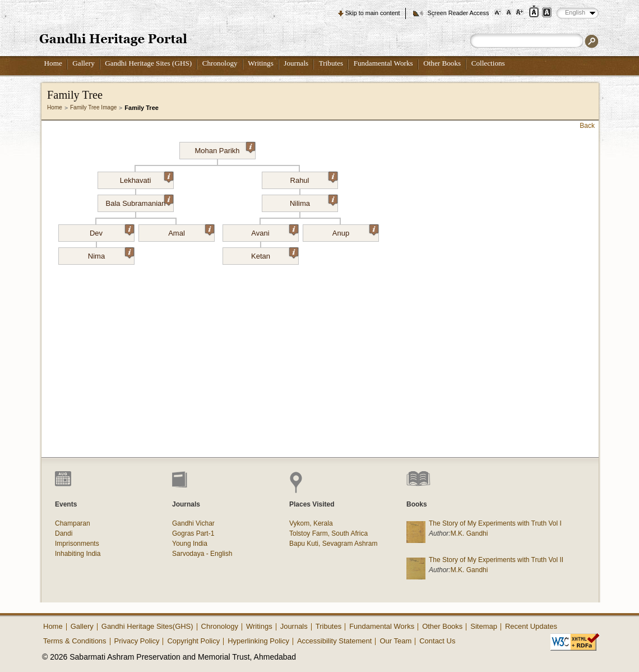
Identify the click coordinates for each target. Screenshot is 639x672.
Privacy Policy (137, 641)
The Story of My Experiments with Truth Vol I (495, 523)
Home (53, 63)
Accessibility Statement (335, 641)
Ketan (275, 254)
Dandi (64, 533)
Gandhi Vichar (193, 523)
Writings (261, 63)
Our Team (395, 641)
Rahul (314, 178)
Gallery (84, 63)
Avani (274, 231)
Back (587, 126)
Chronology (220, 63)
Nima (111, 254)
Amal (191, 231)
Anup (355, 231)
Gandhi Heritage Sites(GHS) (147, 626)
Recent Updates (531, 626)
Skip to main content (373, 13)
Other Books (442, 63)
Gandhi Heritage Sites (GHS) (148, 63)
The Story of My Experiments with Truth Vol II (496, 560)
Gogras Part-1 (193, 533)
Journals (296, 63)
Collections (488, 63)
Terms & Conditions (75, 641)
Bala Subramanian (140, 201)
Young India (190, 544)
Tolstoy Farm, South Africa (328, 533)
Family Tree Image (93, 107)
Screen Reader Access (458, 13)
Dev (112, 231)
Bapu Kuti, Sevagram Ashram (333, 544)
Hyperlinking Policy (258, 641)
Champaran (73, 523)
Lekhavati (147, 178)
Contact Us (437, 641)
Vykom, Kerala (311, 523)
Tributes (331, 63)
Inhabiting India (78, 554)
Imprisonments (77, 544)
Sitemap (484, 626)
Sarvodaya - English (202, 554)
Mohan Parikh (224, 149)
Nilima (314, 201)
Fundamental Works (383, 63)
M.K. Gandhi (469, 533)
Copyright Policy (193, 641)
